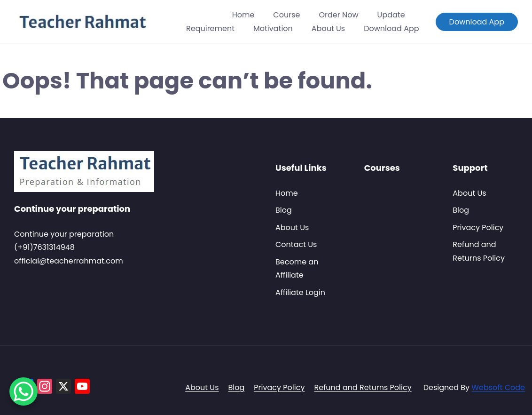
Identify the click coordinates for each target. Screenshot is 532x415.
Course (286, 15)
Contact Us (296, 244)
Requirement (210, 28)
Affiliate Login (300, 292)
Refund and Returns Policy (363, 387)
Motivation (273, 28)
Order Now (338, 15)
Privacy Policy (478, 227)
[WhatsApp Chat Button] (23, 391)
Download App (391, 28)
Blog (284, 210)
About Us (328, 28)
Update (391, 15)
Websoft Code (498, 387)
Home (243, 15)
